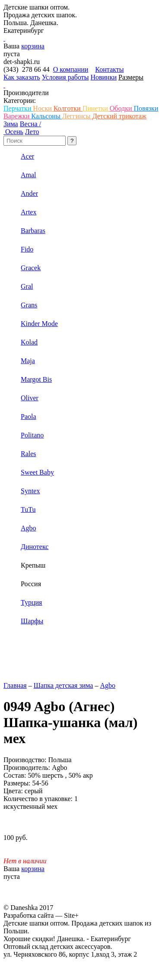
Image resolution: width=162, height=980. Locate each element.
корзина (33, 46)
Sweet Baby (37, 472)
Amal (29, 175)
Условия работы (65, 77)
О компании (71, 69)
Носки (43, 108)
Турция (31, 602)
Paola (29, 417)
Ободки (122, 108)
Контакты (109, 69)
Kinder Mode (39, 324)
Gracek (31, 268)
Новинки (103, 77)
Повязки (146, 108)
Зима (11, 124)
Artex (29, 212)
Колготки (68, 108)
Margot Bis (36, 379)
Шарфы (32, 621)
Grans (29, 305)
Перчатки (18, 108)
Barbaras (33, 231)
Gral (27, 286)
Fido (27, 249)
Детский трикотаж (119, 116)
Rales (29, 454)
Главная (15, 685)
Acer (27, 156)
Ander (29, 193)
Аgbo (29, 528)
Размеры (131, 77)
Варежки (17, 116)
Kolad (29, 342)
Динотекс (35, 547)
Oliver (30, 398)
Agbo (108, 685)
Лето (32, 132)
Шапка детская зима (64, 685)
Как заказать (22, 77)
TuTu (28, 509)
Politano (32, 435)
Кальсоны (46, 116)
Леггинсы (77, 116)
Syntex (30, 491)
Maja (28, 361)
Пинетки (96, 108)
